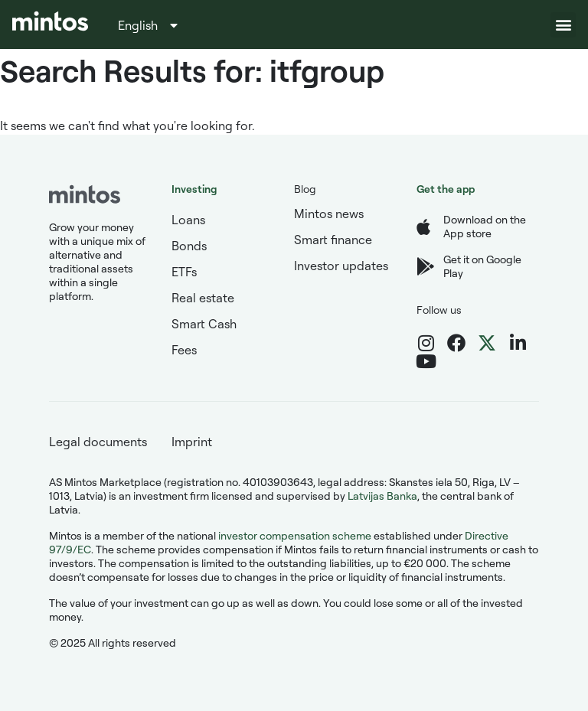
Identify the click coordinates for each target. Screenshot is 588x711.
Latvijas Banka (382, 496)
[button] (563, 25)
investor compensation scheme (295, 535)
